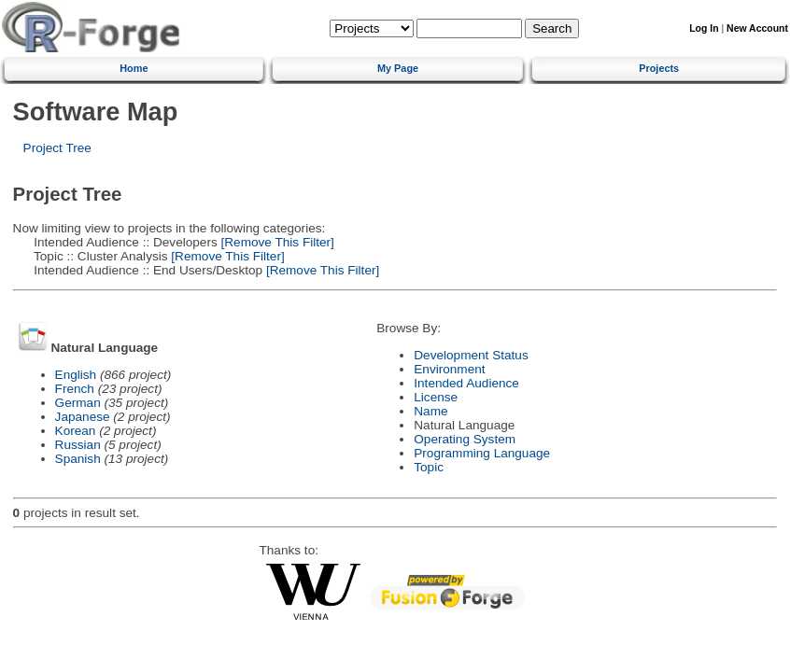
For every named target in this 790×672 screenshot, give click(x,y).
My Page (398, 68)
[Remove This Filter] (276, 242)
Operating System (465, 439)
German (78, 403)
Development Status (471, 355)
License (436, 397)
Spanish (78, 459)
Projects (659, 68)
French (75, 389)
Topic (429, 467)
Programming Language (482, 453)
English (76, 375)
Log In (704, 28)
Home (134, 68)
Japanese (83, 417)
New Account (757, 28)
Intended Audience (466, 383)
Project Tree (57, 148)
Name (430, 411)
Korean (76, 431)
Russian (78, 445)
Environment (449, 369)
